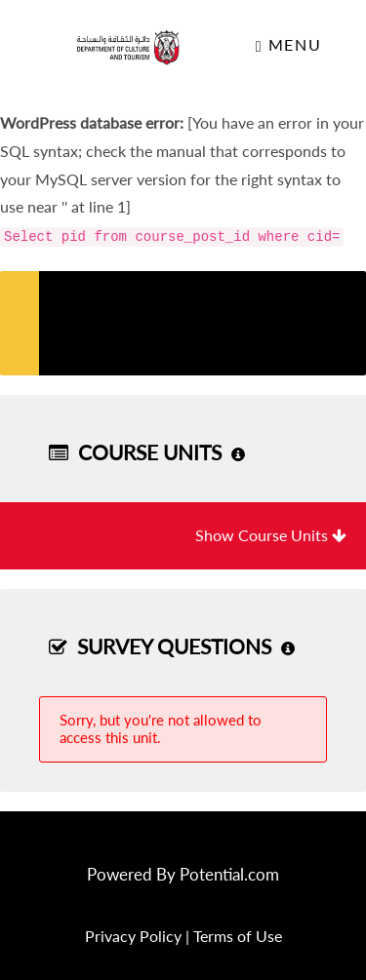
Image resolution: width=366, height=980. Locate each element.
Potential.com (229, 874)
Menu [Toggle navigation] (288, 45)
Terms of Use (238, 936)
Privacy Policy (133, 936)
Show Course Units (271, 535)
